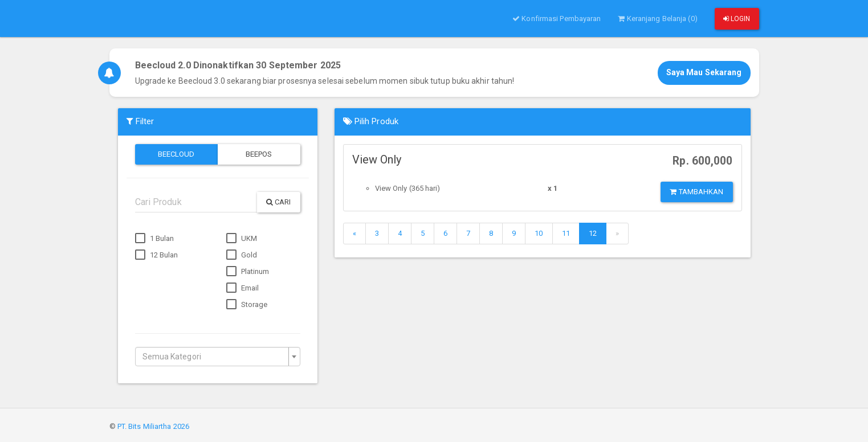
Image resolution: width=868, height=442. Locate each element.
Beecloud (176, 154)
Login (737, 19)
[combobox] (218, 357)
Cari (279, 202)
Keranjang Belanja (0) (657, 19)
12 (593, 233)
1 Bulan (155, 239)
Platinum (248, 272)
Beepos (259, 154)
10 (539, 233)
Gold (242, 255)
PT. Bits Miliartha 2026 (153, 426)
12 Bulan (157, 255)
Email (243, 288)
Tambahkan (696, 192)
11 (566, 233)
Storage (247, 305)
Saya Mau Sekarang (704, 72)
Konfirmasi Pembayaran (557, 19)
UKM (242, 239)
